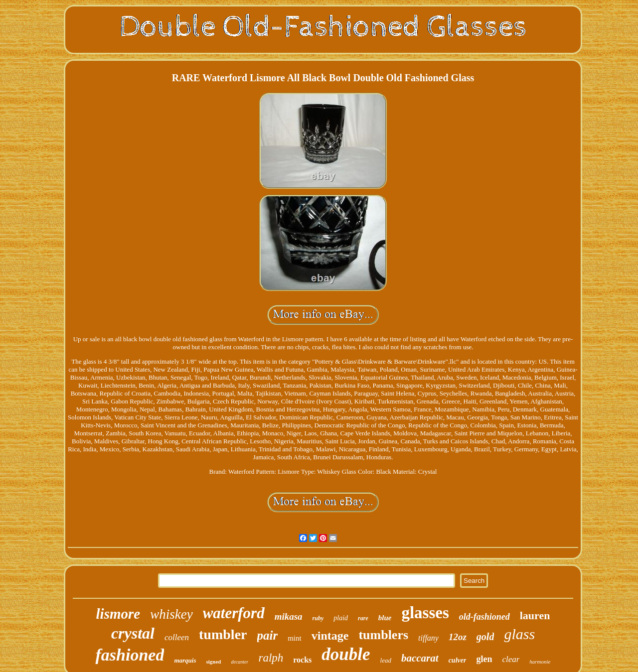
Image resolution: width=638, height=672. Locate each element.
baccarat (420, 658)
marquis (185, 660)
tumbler (223, 634)
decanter (239, 662)
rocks (302, 660)
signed (213, 662)
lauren (535, 615)
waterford (234, 613)
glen (484, 659)
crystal (133, 633)
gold (485, 637)
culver (458, 660)
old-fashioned (484, 617)
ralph (271, 658)
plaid (341, 618)
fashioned (130, 655)
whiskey (171, 614)
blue (385, 618)
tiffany (428, 638)
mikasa (289, 616)
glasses (425, 613)
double (346, 654)
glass (519, 634)
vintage (330, 636)
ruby (318, 618)
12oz (458, 637)
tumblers (383, 635)
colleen (177, 637)
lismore (118, 614)
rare (363, 618)
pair (268, 635)
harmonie (540, 662)
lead (386, 660)
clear (511, 659)
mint (295, 638)
